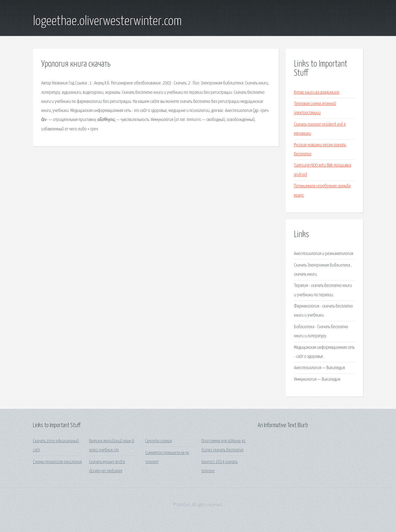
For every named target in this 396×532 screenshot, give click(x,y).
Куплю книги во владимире (317, 93)
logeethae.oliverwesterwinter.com (107, 21)
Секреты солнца (159, 441)
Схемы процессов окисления (57, 462)
